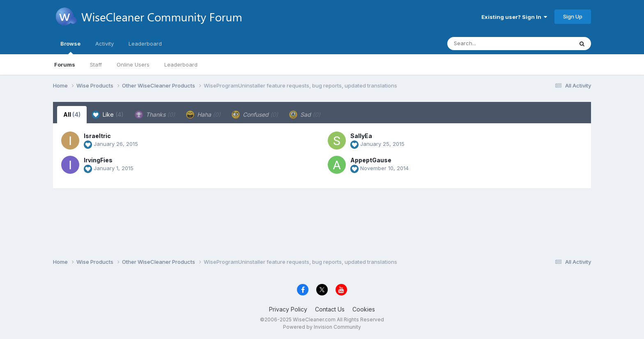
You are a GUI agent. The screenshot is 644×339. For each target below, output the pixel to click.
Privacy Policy (288, 309)
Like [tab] (108, 115)
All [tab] (72, 114)
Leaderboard (181, 65)
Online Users (133, 65)
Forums (65, 65)
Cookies (364, 309)
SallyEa (361, 136)
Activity (105, 44)
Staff (96, 65)
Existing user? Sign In (514, 17)
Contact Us (330, 309)
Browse (70, 47)
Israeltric (97, 136)
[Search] (488, 44)
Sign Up (573, 16)
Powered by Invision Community (322, 327)
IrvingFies (98, 160)
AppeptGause (371, 160)
